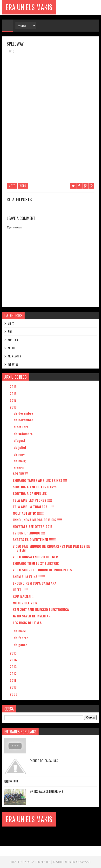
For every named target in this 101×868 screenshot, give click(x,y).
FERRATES (13, 364)
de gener (21, 645)
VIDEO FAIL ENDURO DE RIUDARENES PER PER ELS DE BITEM (51, 548)
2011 (13, 680)
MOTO (12, 186)
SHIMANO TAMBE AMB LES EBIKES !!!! (40, 480)
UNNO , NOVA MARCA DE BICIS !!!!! (37, 520)
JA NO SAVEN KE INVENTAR (32, 616)
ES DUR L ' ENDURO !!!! (29, 533)
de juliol (20, 447)
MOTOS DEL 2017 (25, 603)
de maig (20, 461)
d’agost (20, 440)
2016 (14, 407)
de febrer (21, 638)
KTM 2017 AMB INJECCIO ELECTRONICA (41, 609)
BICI (10, 332)
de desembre (24, 413)
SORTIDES (13, 340)
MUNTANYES (14, 356)
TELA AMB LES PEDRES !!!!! (32, 500)
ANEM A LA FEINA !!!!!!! (29, 577)
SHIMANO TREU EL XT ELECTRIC (36, 563)
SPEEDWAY (20, 474)
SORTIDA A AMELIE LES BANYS (35, 487)
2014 (14, 660)
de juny (20, 454)
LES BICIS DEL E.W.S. (28, 623)
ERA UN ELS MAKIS (29, 7)
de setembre (24, 434)
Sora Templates (38, 862)
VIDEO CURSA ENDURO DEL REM (36, 557)
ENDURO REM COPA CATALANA (35, 583)
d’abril (19, 468)
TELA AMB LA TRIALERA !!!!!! (34, 507)
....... (32, 740)
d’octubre (22, 427)
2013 (14, 666)
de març (20, 631)
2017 (13, 400)
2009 (14, 694)
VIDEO (23, 186)
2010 (14, 687)
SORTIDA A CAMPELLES (30, 493)
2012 (14, 673)
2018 (14, 393)
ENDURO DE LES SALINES (44, 761)
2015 (14, 653)
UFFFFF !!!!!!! (11, 781)
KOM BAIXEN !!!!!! (25, 596)
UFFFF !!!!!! (20, 590)
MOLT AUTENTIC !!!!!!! (28, 513)
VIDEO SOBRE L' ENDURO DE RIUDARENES (42, 570)
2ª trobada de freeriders (46, 791)
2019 (14, 386)
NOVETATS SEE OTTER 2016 (33, 526)
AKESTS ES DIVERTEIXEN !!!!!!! (34, 539)
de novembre (24, 420)
